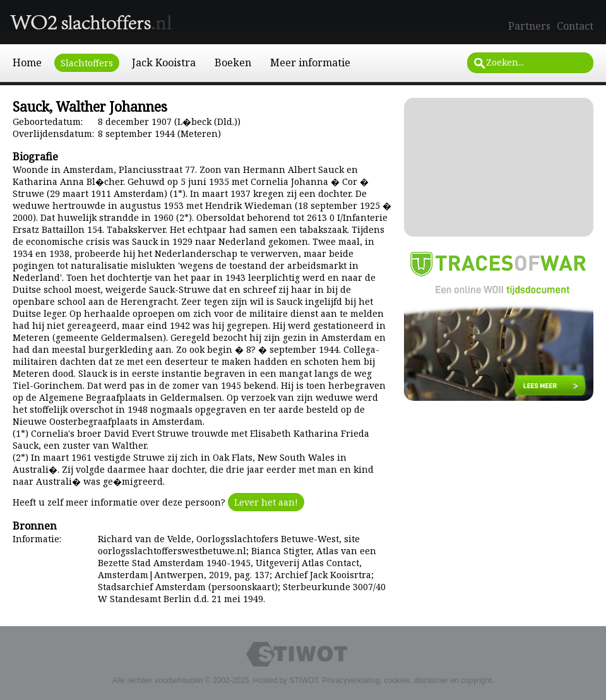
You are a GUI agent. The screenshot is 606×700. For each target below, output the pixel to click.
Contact (575, 26)
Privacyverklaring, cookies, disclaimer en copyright (407, 680)
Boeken (233, 62)
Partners (529, 26)
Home (27, 62)
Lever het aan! (266, 502)
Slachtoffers (87, 63)
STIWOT (303, 680)
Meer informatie (310, 62)
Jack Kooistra (164, 62)
